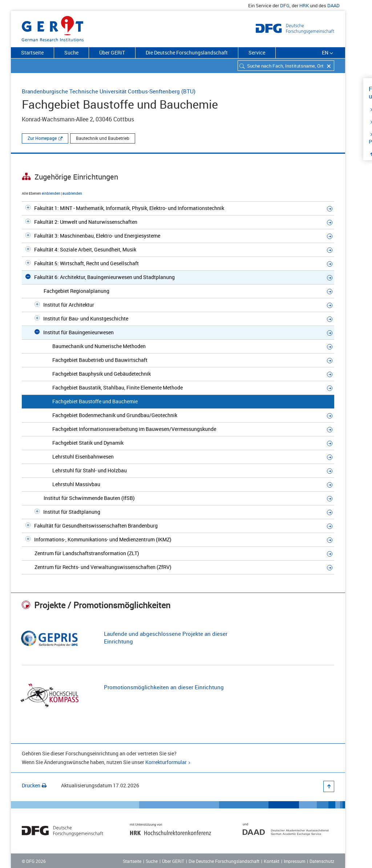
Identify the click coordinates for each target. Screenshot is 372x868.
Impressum (294, 861)
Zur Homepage (42, 138)
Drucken (34, 785)
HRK (304, 5)
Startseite (32, 53)
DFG (285, 5)
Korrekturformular (166, 762)
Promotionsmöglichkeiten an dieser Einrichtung (164, 687)
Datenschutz (322, 861)
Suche (71, 53)
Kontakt (272, 861)
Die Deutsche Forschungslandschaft (187, 53)
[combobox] (286, 66)
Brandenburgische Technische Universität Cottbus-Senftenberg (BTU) (109, 91)
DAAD (333, 5)
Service (257, 53)
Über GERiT (112, 53)
